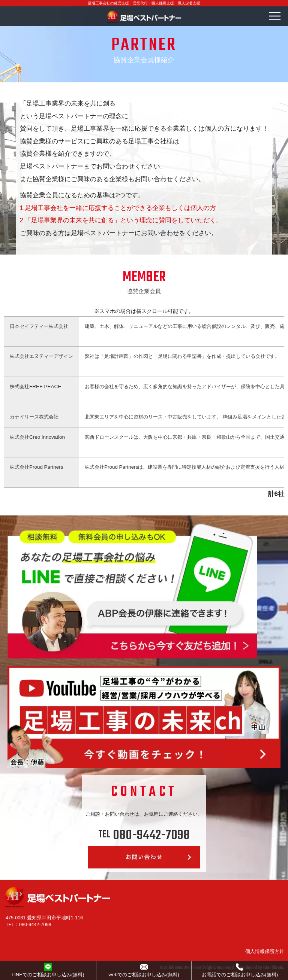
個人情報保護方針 (265, 952)
